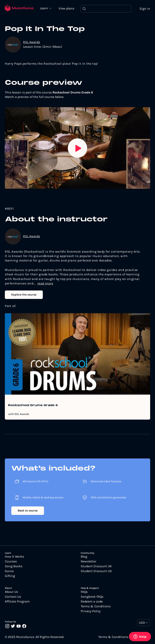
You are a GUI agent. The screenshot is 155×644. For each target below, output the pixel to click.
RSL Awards (31, 42)
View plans (66, 8)
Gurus (9, 571)
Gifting (10, 576)
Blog (84, 557)
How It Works (14, 557)
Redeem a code (92, 601)
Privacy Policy (91, 611)
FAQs (84, 592)
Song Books (14, 566)
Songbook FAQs (92, 597)
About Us (11, 592)
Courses (11, 561)
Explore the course (24, 295)
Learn (44, 8)
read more (45, 283)
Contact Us (13, 597)
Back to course (28, 511)
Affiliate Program (17, 601)
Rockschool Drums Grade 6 (33, 405)
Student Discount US (96, 571)
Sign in (145, 9)
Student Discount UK (96, 566)
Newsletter (88, 561)
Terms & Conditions (96, 606)
